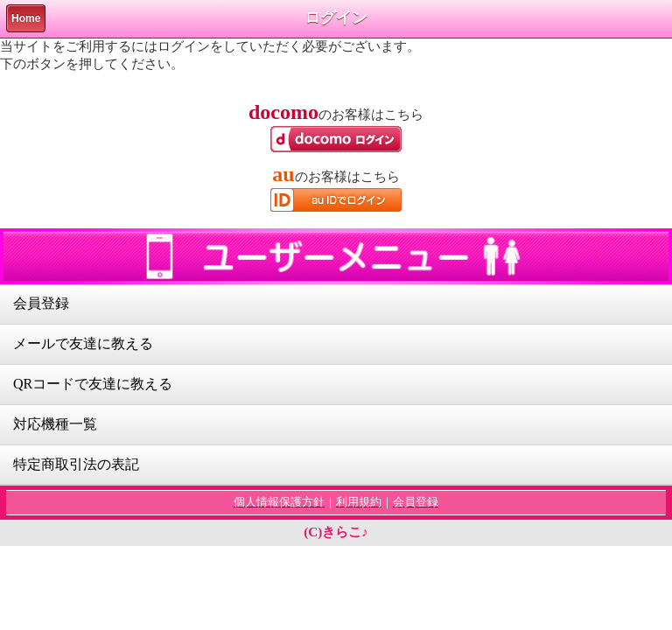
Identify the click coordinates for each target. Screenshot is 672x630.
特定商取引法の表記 (76, 464)
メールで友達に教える (83, 343)
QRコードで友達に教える (93, 384)
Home (26, 18)
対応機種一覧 (55, 424)
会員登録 (41, 303)
